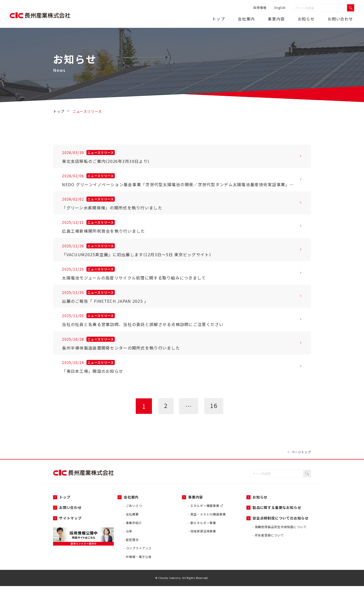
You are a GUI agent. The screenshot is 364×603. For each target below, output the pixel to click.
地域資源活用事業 (203, 548)
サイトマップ (70, 535)
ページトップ (301, 469)
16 (214, 423)
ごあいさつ (134, 523)
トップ (231, 19)
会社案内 (256, 19)
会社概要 (132, 531)
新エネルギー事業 (203, 540)
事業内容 (283, 19)
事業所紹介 (134, 540)
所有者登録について (269, 552)
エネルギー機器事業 (207, 523)
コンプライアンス (139, 565)
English (279, 7)
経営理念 (132, 557)
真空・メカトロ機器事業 (208, 531)
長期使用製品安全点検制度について (281, 544)
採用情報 (259, 7)
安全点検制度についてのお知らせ (281, 535)
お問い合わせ (341, 19)
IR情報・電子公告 (139, 574)
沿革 (129, 548)
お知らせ (260, 514)
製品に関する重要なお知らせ (277, 525)
